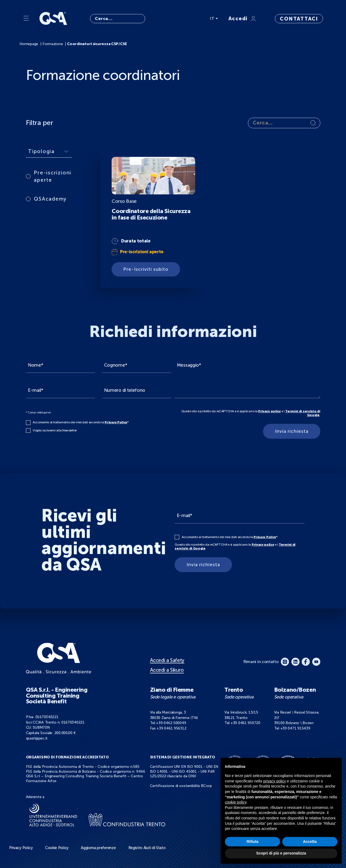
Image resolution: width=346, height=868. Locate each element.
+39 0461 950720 (245, 723)
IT (214, 19)
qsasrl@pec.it (37, 738)
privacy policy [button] (275, 781)
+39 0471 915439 (295, 728)
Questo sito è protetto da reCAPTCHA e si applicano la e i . (251, 413)
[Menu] (26, 19)
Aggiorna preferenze (98, 848)
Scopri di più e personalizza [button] (281, 853)
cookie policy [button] (236, 802)
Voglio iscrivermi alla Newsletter (55, 430)
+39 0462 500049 (171, 723)
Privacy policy (270, 411)
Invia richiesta (292, 431)
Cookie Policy (57, 848)
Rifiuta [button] (252, 842)
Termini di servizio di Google (303, 413)
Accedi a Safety (167, 660)
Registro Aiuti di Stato (147, 848)
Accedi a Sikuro (167, 670)
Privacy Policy (116, 422)
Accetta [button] (310, 842)
